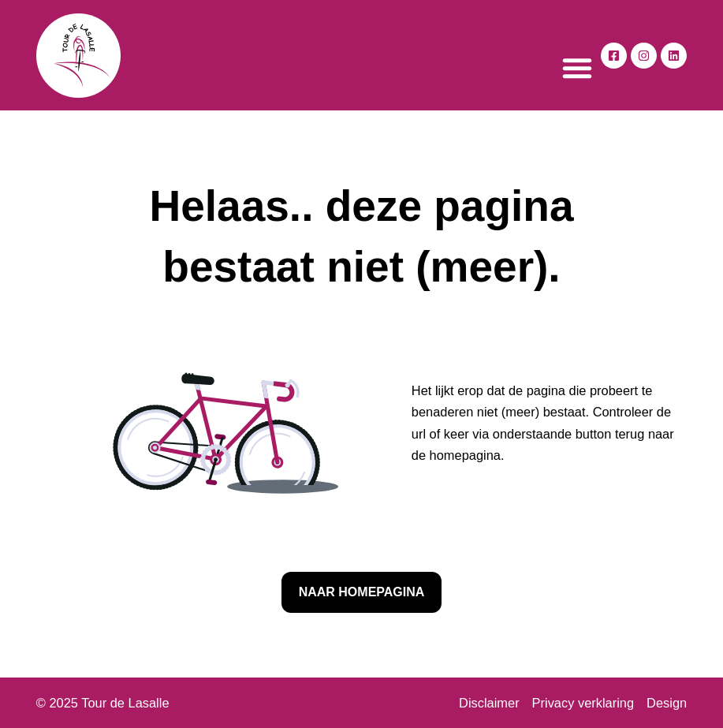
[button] (577, 68)
